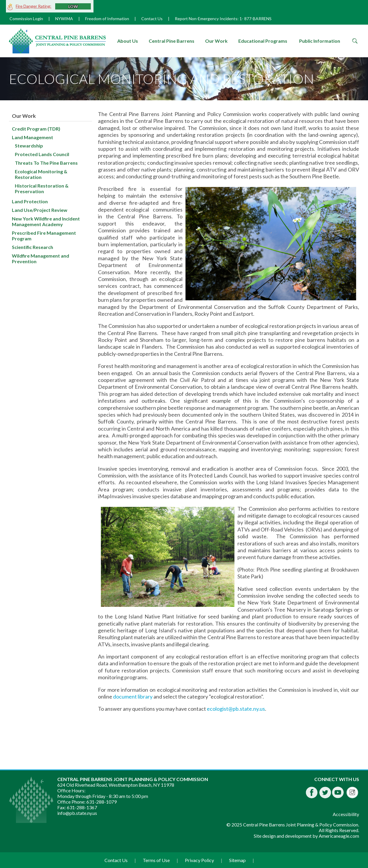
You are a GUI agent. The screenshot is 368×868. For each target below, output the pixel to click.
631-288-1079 (101, 802)
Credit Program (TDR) (36, 129)
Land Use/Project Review (40, 210)
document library (133, 696)
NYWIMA (64, 19)
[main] (229, 430)
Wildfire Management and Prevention (41, 258)
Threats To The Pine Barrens (46, 163)
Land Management (32, 137)
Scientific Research (32, 247)
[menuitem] (128, 41)
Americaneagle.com (339, 836)
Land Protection (30, 201)
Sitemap (237, 860)
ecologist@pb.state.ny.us (236, 709)
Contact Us (152, 19)
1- (241, 19)
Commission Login (26, 19)
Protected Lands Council (42, 154)
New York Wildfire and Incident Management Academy (46, 221)
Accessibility (346, 814)
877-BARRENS (258, 19)
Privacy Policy (199, 860)
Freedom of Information (107, 19)
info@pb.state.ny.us (77, 813)
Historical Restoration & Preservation (42, 188)
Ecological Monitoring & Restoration (41, 174)
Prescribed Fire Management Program (44, 236)
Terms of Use (156, 860)
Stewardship (29, 146)
